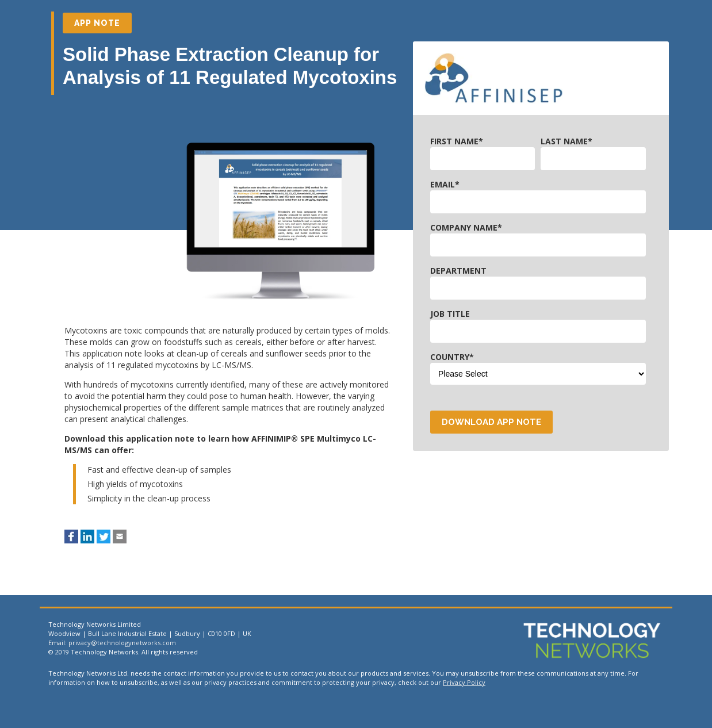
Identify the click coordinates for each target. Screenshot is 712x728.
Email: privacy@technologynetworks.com (112, 643)
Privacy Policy (464, 682)
